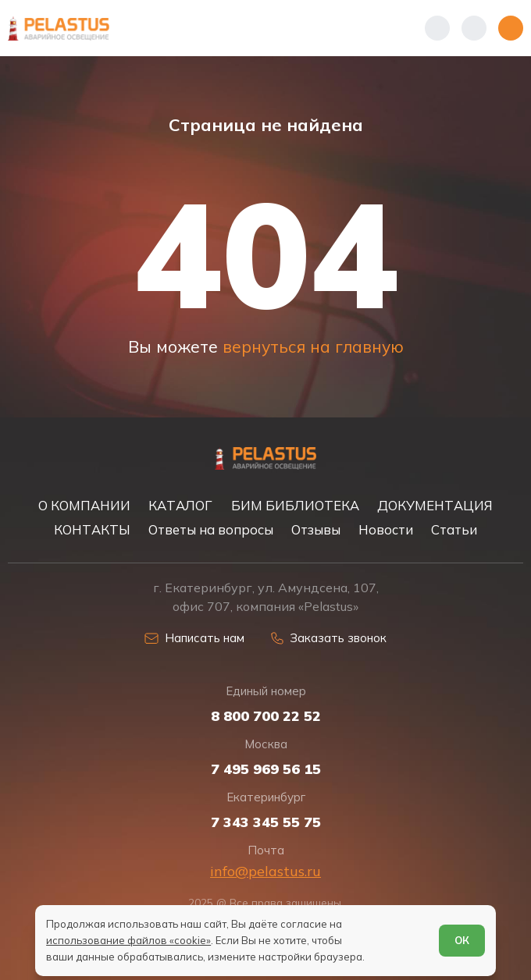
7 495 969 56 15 (266, 769)
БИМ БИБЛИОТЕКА (295, 505)
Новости (386, 529)
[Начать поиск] (474, 28)
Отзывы (316, 529)
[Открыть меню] (511, 28)
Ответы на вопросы (211, 529)
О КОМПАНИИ (84, 505)
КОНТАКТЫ (92, 529)
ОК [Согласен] (462, 940)
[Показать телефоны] (437, 28)
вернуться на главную (313, 346)
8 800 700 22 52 (266, 716)
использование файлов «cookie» (128, 940)
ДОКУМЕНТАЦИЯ (435, 505)
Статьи (454, 529)
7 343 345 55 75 (266, 822)
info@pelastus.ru (265, 871)
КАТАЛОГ (180, 505)
